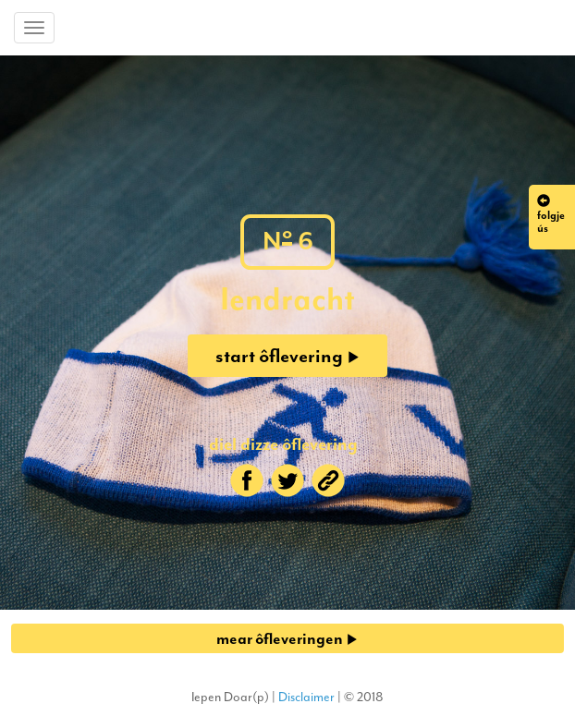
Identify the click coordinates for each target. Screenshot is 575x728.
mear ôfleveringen (287, 638)
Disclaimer (306, 697)
